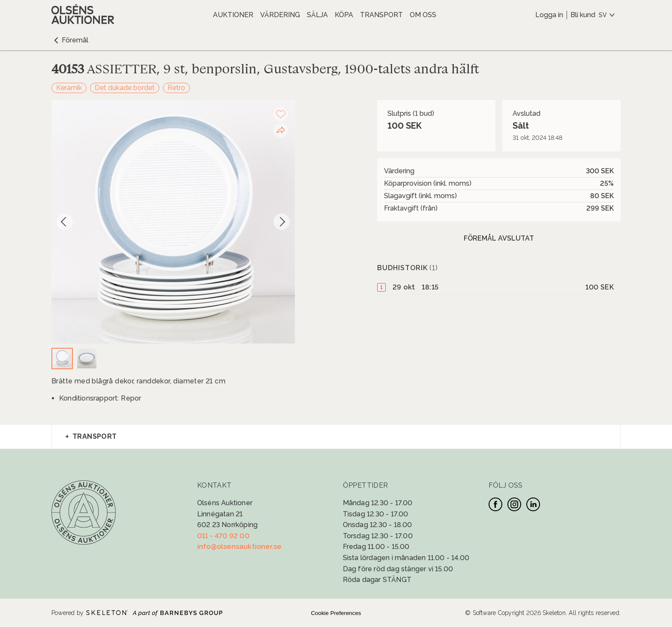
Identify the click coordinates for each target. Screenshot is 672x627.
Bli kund (583, 15)
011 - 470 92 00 (223, 536)
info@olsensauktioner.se (239, 547)
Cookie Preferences (336, 613)
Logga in (549, 15)
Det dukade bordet (125, 88)
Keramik (69, 88)
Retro (176, 88)
